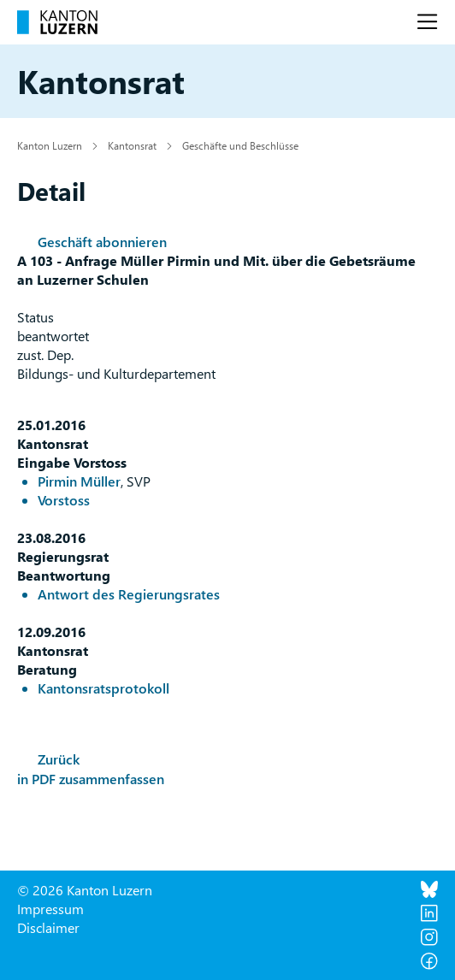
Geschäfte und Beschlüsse (240, 145)
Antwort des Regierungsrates (129, 594)
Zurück (59, 759)
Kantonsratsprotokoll (103, 688)
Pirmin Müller (79, 481)
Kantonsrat (132, 145)
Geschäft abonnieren (102, 242)
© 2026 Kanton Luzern (85, 890)
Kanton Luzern (50, 145)
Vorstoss (64, 500)
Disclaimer (48, 927)
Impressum (50, 909)
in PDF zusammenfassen (91, 779)
